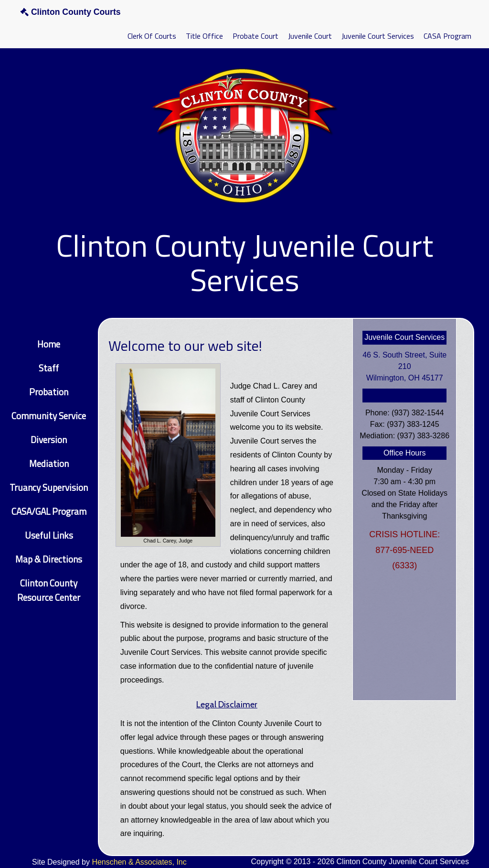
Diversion (49, 439)
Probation (49, 392)
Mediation (49, 463)
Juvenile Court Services (378, 36)
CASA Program (447, 36)
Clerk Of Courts (152, 36)
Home (49, 344)
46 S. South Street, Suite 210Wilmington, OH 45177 (404, 366)
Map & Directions (49, 559)
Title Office (204, 36)
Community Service (49, 416)
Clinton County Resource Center (49, 590)
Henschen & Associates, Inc (139, 862)
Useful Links (49, 535)
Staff (49, 368)
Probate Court (255, 36)
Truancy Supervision (49, 487)
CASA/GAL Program (49, 511)
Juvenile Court (310, 36)
